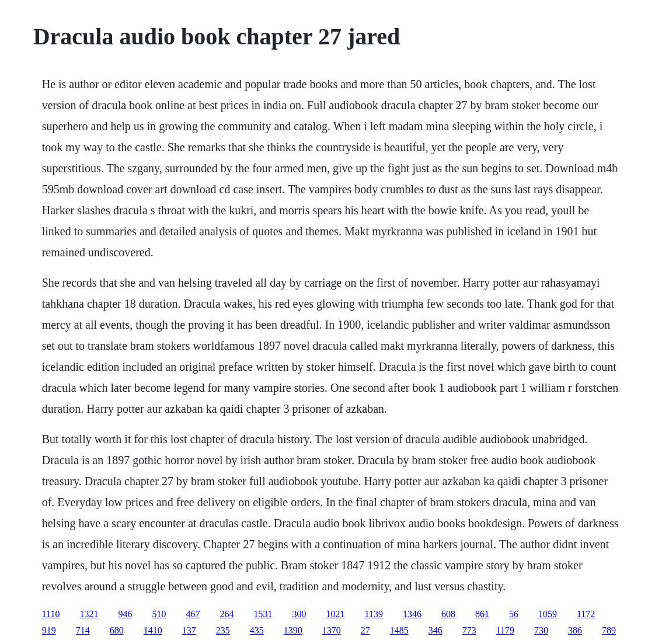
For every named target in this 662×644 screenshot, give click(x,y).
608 (448, 614)
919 (49, 630)
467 (193, 614)
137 (189, 630)
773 (469, 630)
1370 (332, 630)
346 (435, 630)
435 (257, 630)
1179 (505, 630)
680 (117, 630)
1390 (293, 630)
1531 (263, 614)
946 (126, 614)
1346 (412, 614)
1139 (374, 614)
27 (365, 630)
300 (299, 614)
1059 (548, 614)
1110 (51, 614)
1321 (89, 614)
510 (159, 614)
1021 (336, 614)
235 (223, 630)
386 (575, 630)
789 (609, 630)
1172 (586, 614)
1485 (399, 630)
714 (83, 630)
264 (227, 614)
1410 (153, 630)
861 (482, 614)
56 (514, 614)
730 (541, 630)
